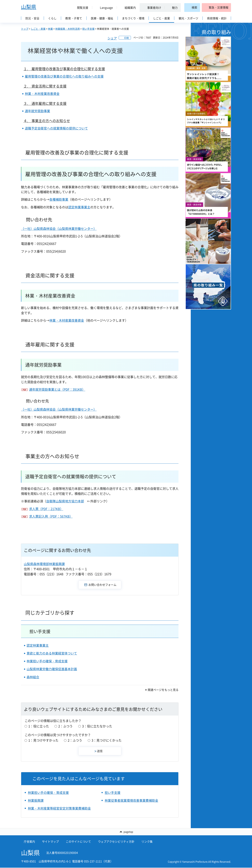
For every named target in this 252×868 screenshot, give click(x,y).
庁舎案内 (29, 842)
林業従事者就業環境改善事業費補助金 (131, 800)
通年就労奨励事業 (37, 111)
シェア (112, 38)
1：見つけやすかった (43, 740)
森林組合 (33, 677)
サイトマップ (50, 842)
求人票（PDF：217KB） (46, 509)
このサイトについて (78, 842)
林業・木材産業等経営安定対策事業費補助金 (59, 808)
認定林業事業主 (79, 207)
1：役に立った (39, 726)
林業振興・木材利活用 (68, 29)
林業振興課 (36, 800)
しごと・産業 (38, 29)
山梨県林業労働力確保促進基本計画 (52, 669)
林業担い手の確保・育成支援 (47, 661)
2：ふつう (65, 726)
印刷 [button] (127, 38)
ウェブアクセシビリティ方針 (116, 842)
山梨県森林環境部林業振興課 (44, 564)
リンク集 (147, 842)
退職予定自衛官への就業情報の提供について (56, 128)
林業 (50, 29)
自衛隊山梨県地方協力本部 (65, 501)
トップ (25, 29)
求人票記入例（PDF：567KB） (51, 516)
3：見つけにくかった (107, 740)
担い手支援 (88, 29)
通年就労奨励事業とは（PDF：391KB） (57, 389)
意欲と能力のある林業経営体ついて (52, 653)
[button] (81, 8)
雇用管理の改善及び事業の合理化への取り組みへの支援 (64, 76)
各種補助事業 (59, 199)
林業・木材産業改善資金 (42, 94)
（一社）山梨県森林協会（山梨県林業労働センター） (59, 229)
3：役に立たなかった (97, 726)
